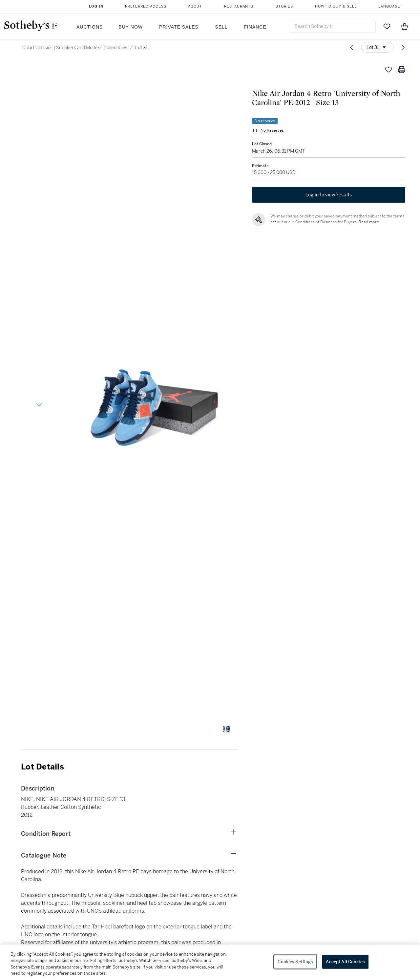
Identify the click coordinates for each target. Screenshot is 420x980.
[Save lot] (388, 70)
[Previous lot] (352, 47)
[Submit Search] (368, 26)
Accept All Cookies (345, 962)
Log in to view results (329, 198)
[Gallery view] (227, 729)
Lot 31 (141, 48)
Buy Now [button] (131, 27)
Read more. (368, 225)
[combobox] (332, 26)
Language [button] (389, 6)
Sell (221, 27)
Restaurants (239, 6)
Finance (255, 27)
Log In (96, 6)
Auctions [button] (90, 27)
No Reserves (271, 132)
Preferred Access (146, 6)
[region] (210, 962)
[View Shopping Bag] (405, 26)
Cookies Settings (295, 962)
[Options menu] (377, 47)
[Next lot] (403, 47)
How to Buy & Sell (336, 6)
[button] (154, 390)
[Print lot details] (402, 70)
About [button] (195, 6)
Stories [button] (284, 6)
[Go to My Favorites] (387, 26)
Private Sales (179, 27)
